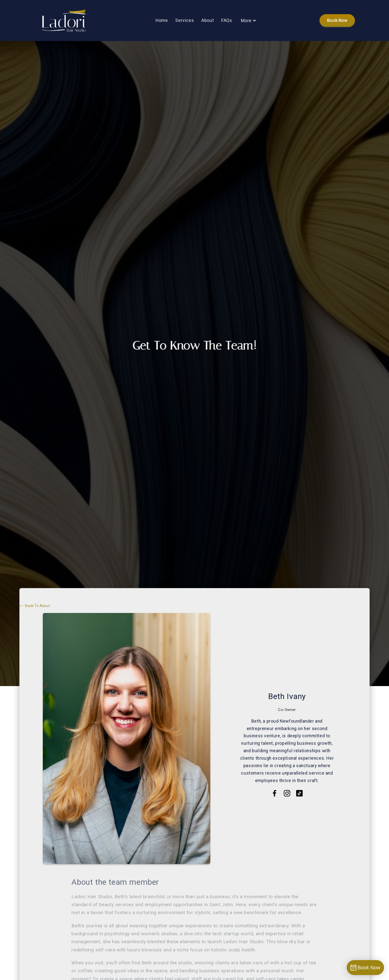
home (162, 20)
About (208, 20)
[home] (64, 21)
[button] (249, 21)
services (185, 20)
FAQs (227, 20)
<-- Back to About (35, 606)
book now (337, 20)
